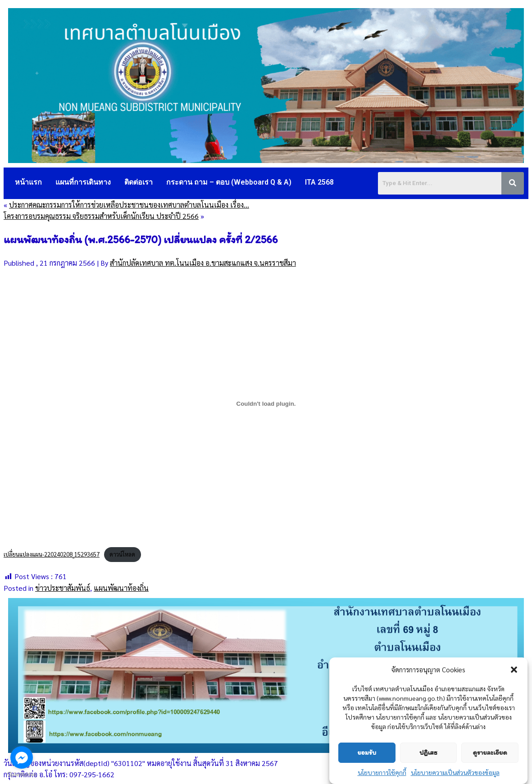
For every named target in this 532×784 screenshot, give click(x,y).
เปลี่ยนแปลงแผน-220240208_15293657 (52, 554)
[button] (514, 670)
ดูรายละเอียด (490, 752)
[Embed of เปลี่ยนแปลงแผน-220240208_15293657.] (266, 403)
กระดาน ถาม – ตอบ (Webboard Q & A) (229, 182)
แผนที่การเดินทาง (83, 182)
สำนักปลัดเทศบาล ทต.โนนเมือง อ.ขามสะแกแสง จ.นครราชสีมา (203, 263)
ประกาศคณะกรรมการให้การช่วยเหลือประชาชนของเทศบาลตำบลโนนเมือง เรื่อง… (129, 205)
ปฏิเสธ (428, 752)
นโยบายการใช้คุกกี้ (382, 772)
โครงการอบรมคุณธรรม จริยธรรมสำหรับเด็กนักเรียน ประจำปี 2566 (101, 216)
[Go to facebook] (22, 757)
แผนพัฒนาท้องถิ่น (121, 588)
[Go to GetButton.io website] (22, 775)
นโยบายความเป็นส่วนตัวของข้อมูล (455, 772)
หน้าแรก (28, 182)
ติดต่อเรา (139, 182)
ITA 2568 (319, 182)
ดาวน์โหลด (122, 554)
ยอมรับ (367, 752)
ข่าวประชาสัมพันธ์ (63, 588)
